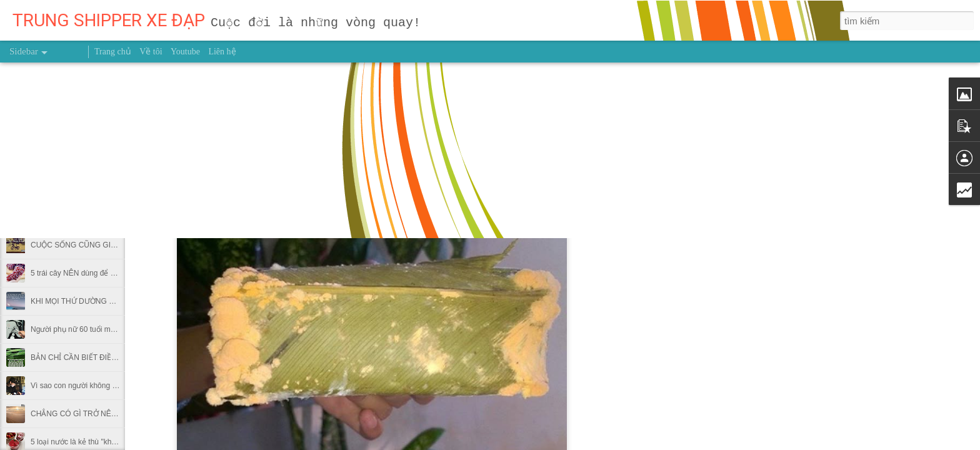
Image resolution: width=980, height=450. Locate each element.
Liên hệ (222, 52)
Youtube (185, 52)
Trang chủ (113, 52)
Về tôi (151, 52)
